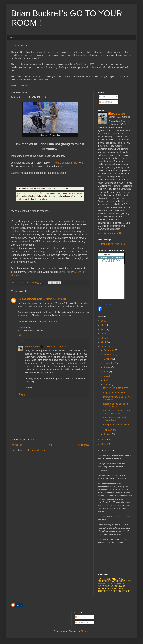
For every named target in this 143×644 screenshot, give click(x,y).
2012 (104, 440)
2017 (104, 329)
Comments (106, 102)
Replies (25, 341)
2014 (104, 342)
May (106, 376)
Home (11, 38)
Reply (20, 335)
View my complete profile (110, 233)
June (106, 372)
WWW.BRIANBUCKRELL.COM (113, 584)
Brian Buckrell (32, 347)
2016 (104, 334)
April (106, 380)
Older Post (83, 445)
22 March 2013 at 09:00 (55, 347)
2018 (104, 325)
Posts (103, 97)
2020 (104, 321)
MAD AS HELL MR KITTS (116, 388)
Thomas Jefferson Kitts (65, 163)
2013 (104, 346)
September (109, 363)
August (107, 367)
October (108, 359)
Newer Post (17, 445)
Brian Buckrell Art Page (105, 305)
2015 (104, 338)
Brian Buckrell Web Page (113, 244)
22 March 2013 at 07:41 (55, 299)
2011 (104, 444)
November (109, 355)
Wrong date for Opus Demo (117, 425)
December (109, 350)
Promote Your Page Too (122, 305)
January (108, 434)
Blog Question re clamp (115, 393)
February (108, 430)
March (107, 385)
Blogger (85, 631)
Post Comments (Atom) (36, 450)
